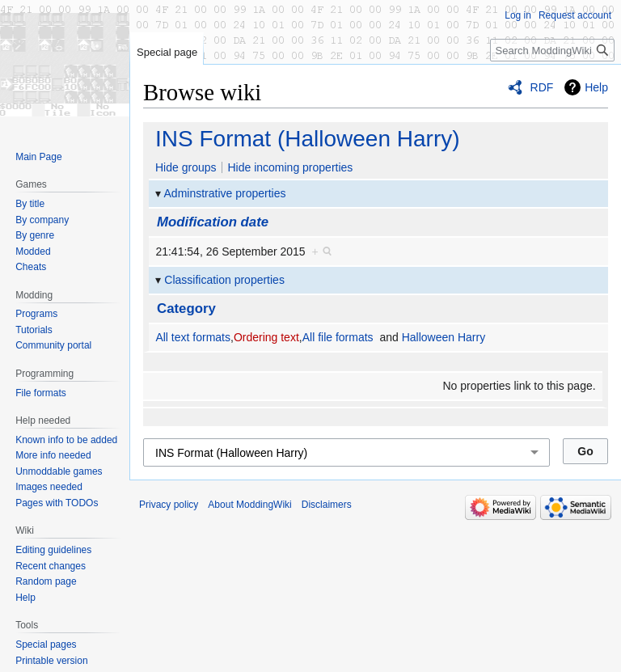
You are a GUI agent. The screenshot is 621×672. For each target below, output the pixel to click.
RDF (542, 87)
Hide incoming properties (290, 167)
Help (596, 87)
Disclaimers (327, 505)
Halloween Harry (444, 337)
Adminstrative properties (225, 193)
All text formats (193, 337)
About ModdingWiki (249, 505)
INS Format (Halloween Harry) (308, 139)
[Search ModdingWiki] (552, 50)
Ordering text (266, 337)
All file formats (338, 337)
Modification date (213, 222)
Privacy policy (169, 505)
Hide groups (186, 167)
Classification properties (224, 280)
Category (186, 309)
